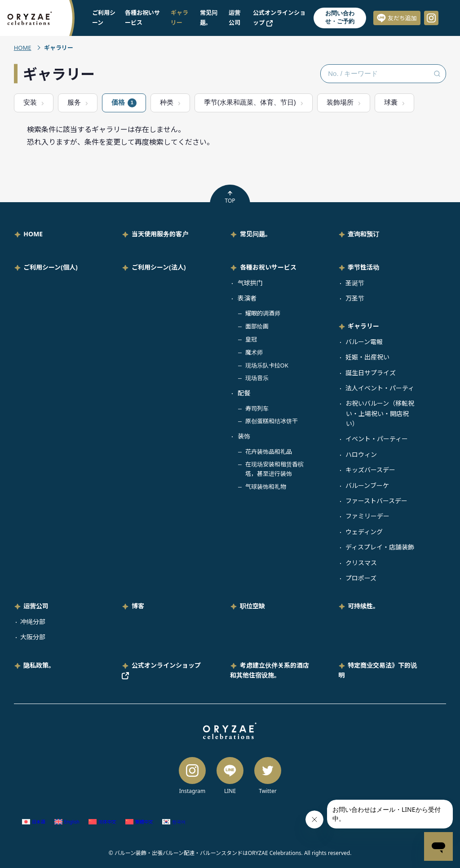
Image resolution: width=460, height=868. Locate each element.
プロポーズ (361, 578)
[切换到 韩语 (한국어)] (174, 822)
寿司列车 (257, 408)
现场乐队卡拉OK (267, 365)
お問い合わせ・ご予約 (340, 17)
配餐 (244, 393)
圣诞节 (355, 283)
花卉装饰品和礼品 (269, 452)
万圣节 (355, 298)
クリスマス (361, 563)
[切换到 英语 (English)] (67, 822)
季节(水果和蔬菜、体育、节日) (250, 102)
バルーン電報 (364, 342)
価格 (124, 103)
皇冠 (251, 339)
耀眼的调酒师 (263, 313)
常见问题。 (256, 234)
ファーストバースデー (376, 501)
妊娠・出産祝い (367, 357)
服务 (74, 102)
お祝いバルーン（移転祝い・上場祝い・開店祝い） (380, 413)
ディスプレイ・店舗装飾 (380, 547)
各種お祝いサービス (268, 267)
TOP (230, 197)
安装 (30, 102)
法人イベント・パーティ (380, 388)
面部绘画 (257, 326)
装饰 (244, 436)
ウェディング (364, 532)
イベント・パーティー (377, 439)
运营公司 (36, 606)
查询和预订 (363, 234)
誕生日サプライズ (371, 373)
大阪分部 (33, 637)
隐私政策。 (39, 665)
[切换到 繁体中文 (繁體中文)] (139, 822)
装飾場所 (340, 102)
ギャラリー (363, 326)
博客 (138, 606)
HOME (23, 48)
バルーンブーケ (367, 485)
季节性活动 (363, 267)
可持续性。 (363, 606)
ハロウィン (361, 454)
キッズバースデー (370, 470)
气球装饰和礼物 (266, 487)
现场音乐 (257, 378)
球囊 (391, 102)
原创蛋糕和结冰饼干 (272, 421)
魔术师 (254, 352)
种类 (167, 102)
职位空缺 (252, 606)
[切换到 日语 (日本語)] (34, 822)
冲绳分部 (33, 622)
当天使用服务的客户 (160, 234)
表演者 (247, 298)
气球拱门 (250, 283)
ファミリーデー (367, 516)
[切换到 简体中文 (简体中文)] (102, 822)
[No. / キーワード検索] (383, 74)
